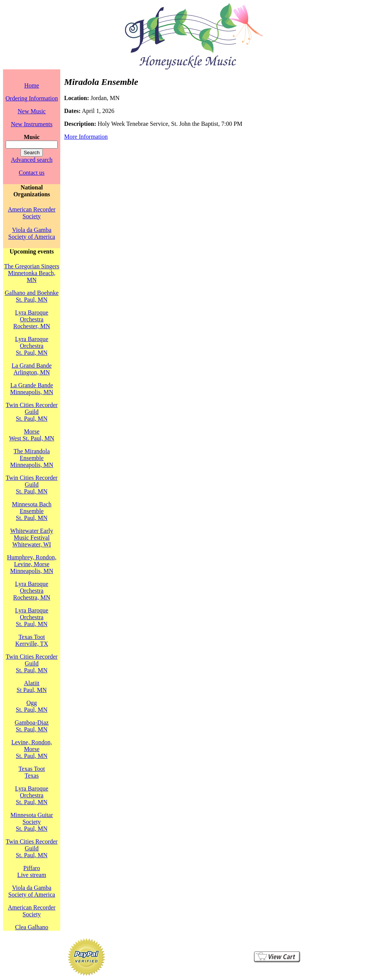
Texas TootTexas (32, 772)
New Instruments (32, 124)
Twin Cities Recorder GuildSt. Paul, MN (32, 412)
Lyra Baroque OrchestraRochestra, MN (32, 591)
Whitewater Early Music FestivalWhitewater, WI (32, 538)
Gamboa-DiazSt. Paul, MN (32, 726)
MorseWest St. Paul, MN (32, 435)
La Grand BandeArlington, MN (32, 369)
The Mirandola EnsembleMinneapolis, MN (32, 458)
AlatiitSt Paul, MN (32, 686)
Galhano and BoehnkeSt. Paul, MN (32, 296)
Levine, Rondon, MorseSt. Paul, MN (32, 749)
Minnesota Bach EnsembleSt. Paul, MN (31, 511)
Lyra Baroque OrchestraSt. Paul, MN (32, 346)
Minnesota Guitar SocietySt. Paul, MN (31, 822)
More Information (86, 137)
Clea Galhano (32, 927)
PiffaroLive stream (32, 871)
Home (32, 85)
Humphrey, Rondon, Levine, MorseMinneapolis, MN (32, 564)
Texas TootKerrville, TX (32, 640)
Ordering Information (32, 98)
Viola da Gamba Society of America (32, 233)
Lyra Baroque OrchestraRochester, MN (32, 319)
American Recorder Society (32, 213)
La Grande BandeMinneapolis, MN (32, 389)
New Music (31, 111)
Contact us (32, 173)
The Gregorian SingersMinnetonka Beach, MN (32, 273)
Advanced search (32, 160)
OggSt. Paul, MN (32, 706)
